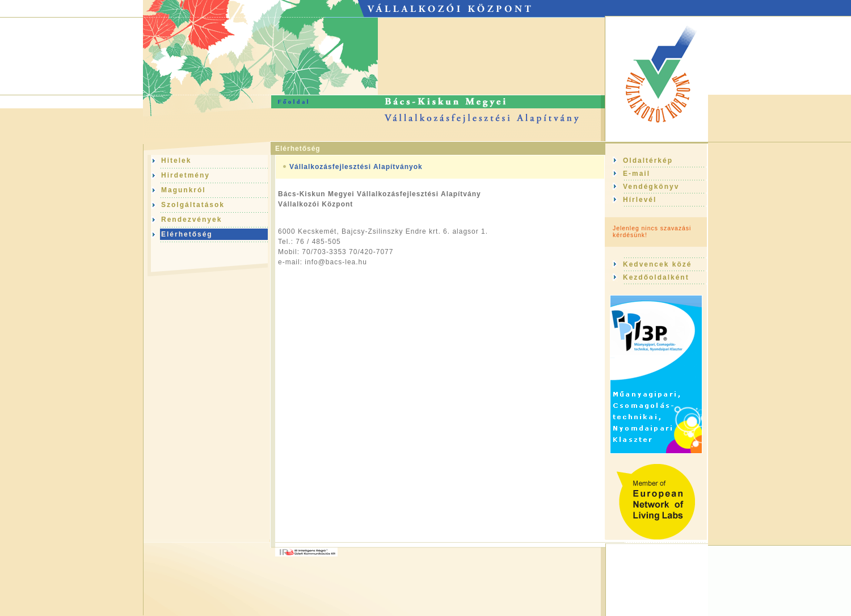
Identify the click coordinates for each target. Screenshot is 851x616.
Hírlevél (640, 200)
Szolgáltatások (193, 205)
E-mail (637, 174)
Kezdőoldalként (656, 277)
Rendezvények (191, 220)
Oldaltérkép (648, 161)
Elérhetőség (298, 149)
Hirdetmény (186, 175)
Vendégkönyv (651, 187)
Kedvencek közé (657, 264)
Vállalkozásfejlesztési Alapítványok (356, 167)
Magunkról (184, 190)
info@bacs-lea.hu (336, 262)
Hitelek (176, 161)
